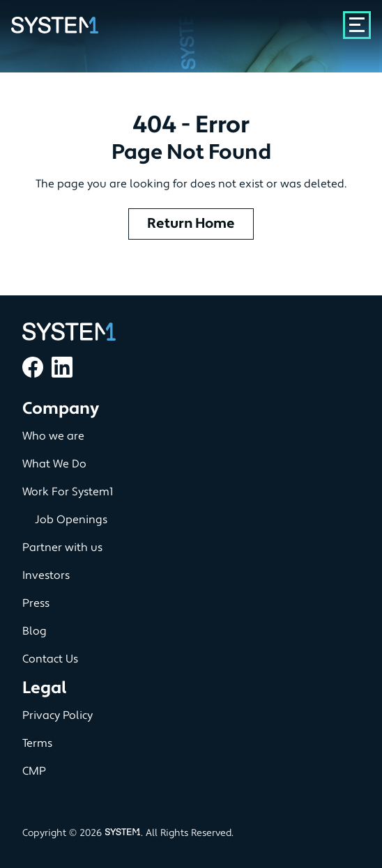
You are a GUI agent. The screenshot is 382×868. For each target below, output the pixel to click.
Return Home (191, 224)
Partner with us (62, 548)
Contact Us (50, 659)
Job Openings (71, 520)
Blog (35, 631)
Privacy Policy (58, 715)
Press (36, 603)
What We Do (54, 464)
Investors (46, 575)
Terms (37, 743)
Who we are (53, 436)
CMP (34, 771)
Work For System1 (68, 492)
